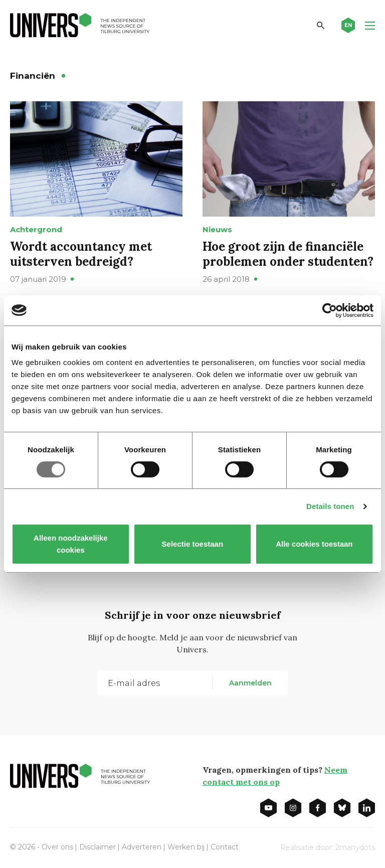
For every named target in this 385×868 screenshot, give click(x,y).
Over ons (57, 847)
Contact (225, 847)
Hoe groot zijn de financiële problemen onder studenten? (288, 254)
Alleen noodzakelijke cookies (71, 544)
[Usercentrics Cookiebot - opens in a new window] (330, 310)
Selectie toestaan (193, 544)
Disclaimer (98, 847)
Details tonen (330, 506)
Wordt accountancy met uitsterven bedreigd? (81, 254)
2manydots (355, 847)
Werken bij (186, 847)
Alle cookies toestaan (314, 544)
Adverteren (142, 847)
